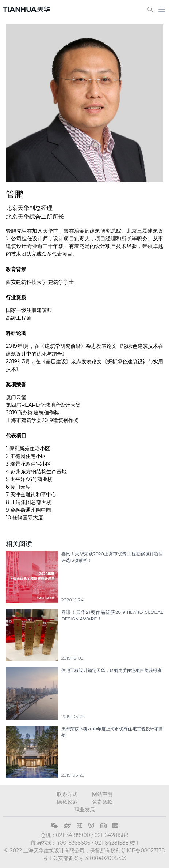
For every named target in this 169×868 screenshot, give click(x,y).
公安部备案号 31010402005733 (90, 858)
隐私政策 (67, 802)
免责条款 (102, 802)
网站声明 (102, 794)
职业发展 (85, 809)
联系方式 (67, 794)
